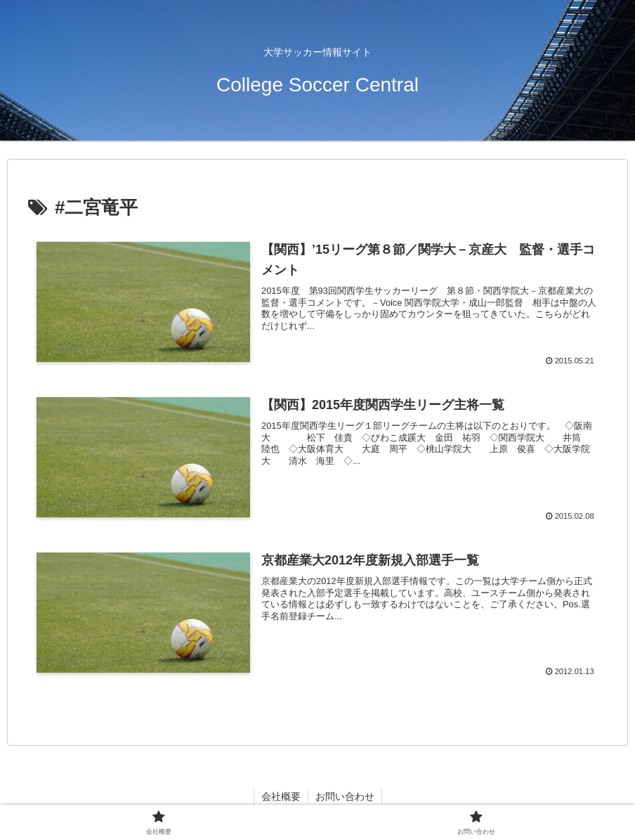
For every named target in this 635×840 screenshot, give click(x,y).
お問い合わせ (345, 796)
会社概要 (281, 796)
